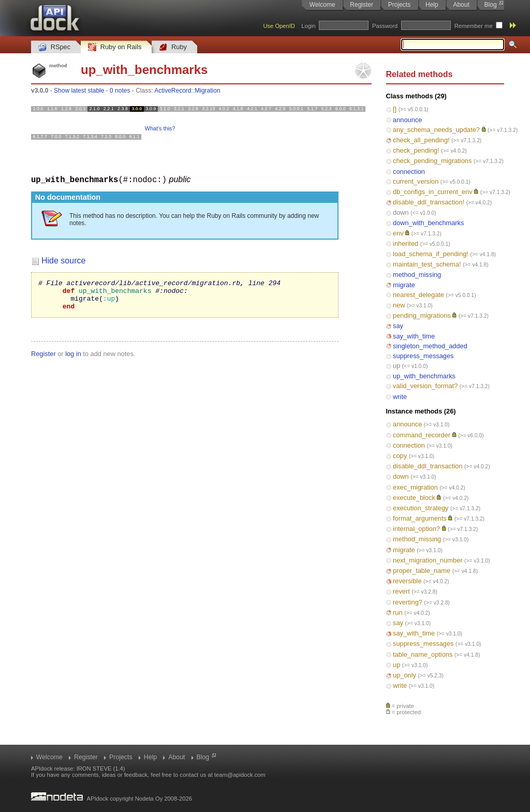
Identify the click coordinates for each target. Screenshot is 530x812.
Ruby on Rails (115, 47)
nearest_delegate (418, 295)
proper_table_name (422, 571)
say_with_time (414, 336)
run (398, 612)
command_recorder (422, 435)
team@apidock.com (240, 775)
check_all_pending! (421, 140)
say (398, 326)
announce (407, 120)
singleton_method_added (430, 346)
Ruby (173, 47)
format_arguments (420, 518)
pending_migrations (422, 315)
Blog (491, 5)
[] (395, 109)
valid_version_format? (425, 386)
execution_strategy (421, 508)
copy (400, 456)
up (396, 366)
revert (401, 591)
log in (73, 359)
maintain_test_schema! (427, 264)
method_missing (417, 275)
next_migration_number (428, 560)
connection (409, 172)
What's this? (160, 128)
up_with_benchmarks (424, 376)
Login (308, 26)
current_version (416, 181)
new (399, 305)
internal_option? (416, 529)
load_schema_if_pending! (431, 254)
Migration (207, 91)
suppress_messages (423, 356)
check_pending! (416, 150)
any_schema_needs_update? (436, 130)
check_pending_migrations (432, 161)
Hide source (63, 260)
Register (362, 5)
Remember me (474, 26)
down (401, 212)
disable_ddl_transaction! (429, 202)
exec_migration (415, 487)
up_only (404, 675)
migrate (404, 285)
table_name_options (423, 654)
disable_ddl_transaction (428, 466)
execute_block (414, 498)
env (398, 233)
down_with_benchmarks (428, 223)
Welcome (322, 5)
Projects (399, 5)
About (461, 5)
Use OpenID (279, 26)
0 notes (120, 91)
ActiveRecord (173, 91)
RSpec (54, 47)
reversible (407, 581)
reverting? (408, 602)
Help (432, 5)
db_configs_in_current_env (433, 192)
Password (385, 26)
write (400, 397)
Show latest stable (79, 91)
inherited (406, 243)
